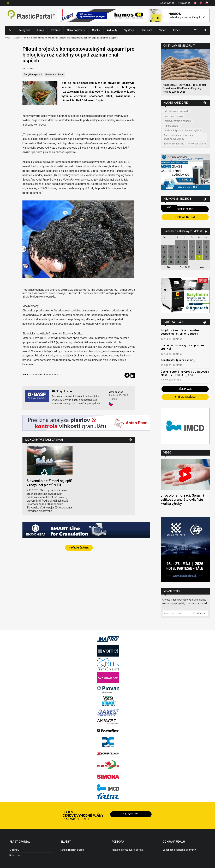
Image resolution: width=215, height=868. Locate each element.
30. (185, 262)
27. (164, 262)
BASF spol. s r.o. (62, 391)
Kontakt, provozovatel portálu (128, 850)
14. (171, 253)
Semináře (147, 30)
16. (185, 253)
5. (206, 243)
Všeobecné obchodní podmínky (180, 850)
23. (185, 257)
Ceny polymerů (76, 30)
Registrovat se (167, 3)
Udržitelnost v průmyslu (176, 111)
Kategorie (24, 30)
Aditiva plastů (171, 126)
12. (206, 248)
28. (171, 262)
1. (178, 243)
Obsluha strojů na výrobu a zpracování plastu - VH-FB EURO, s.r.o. (185, 373)
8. (178, 248)
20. (164, 257)
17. (192, 253)
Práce (177, 30)
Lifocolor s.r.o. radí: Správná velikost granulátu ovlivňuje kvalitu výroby (183, 500)
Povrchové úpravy (173, 116)
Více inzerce (185, 209)
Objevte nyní (131, 814)
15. (178, 253)
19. (206, 253)
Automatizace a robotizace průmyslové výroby (179, 137)
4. (199, 243)
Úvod (8, 38)
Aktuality (112, 30)
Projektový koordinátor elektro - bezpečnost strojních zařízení (181, 332)
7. (171, 248)
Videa (163, 30)
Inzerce (55, 30)
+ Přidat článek (79, 548)
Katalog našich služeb (72, 850)
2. (185, 243)
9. (185, 248)
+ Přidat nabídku (185, 397)
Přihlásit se (184, 3)
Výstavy (129, 30)
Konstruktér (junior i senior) (178, 360)
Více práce (185, 389)
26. (206, 257)
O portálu (14, 850)
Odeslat (199, 613)
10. (192, 248)
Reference (15, 855)
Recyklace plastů (33, 75)
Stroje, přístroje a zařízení (178, 121)
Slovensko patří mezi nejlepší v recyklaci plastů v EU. (49, 483)
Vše (169, 207)
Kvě (203, 267)
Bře (168, 267)
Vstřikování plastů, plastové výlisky (182, 131)
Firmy (41, 30)
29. (178, 262)
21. (171, 257)
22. (178, 257)
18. (199, 253)
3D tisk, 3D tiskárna (174, 144)
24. (192, 257)
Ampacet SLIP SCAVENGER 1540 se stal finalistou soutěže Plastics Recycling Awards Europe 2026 (184, 88)
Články (96, 30)
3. (192, 243)
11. (199, 248)
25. (199, 257)
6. (164, 248)
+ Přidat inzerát (185, 217)
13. (164, 253)
